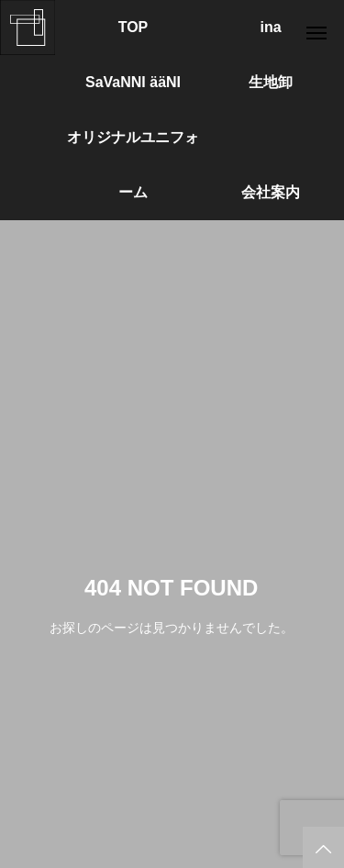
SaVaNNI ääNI (133, 82)
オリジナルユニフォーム (133, 147)
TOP (133, 27)
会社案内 (271, 192)
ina (270, 27)
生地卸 (271, 82)
